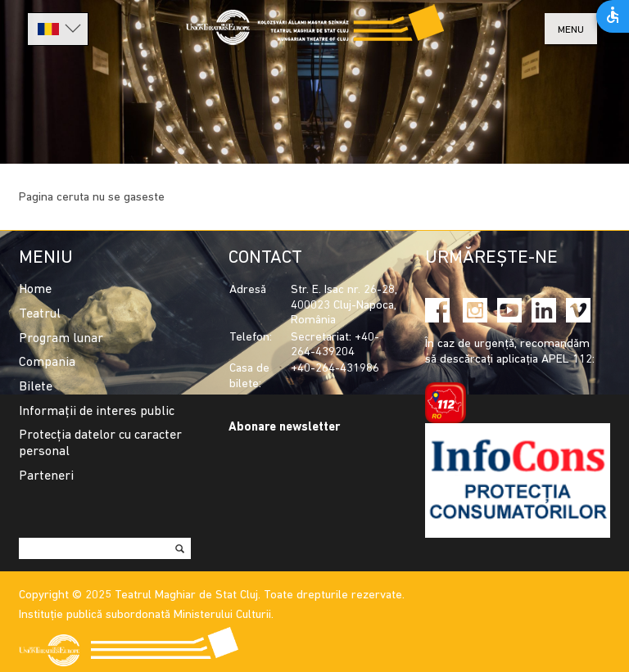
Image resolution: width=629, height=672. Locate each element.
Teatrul (40, 314)
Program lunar (61, 339)
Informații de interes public (97, 412)
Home (35, 290)
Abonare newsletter (284, 428)
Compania (47, 363)
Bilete (36, 387)
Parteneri (46, 476)
